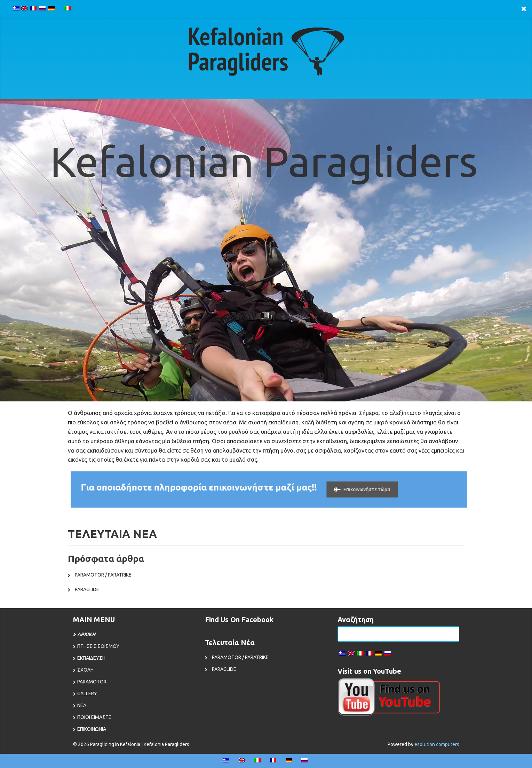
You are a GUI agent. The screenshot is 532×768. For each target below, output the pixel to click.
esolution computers (437, 744)
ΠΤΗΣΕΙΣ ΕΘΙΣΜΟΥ (98, 646)
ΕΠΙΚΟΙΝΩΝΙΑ (92, 729)
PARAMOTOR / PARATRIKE (103, 575)
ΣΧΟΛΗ (85, 670)
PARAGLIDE (87, 589)
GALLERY (87, 693)
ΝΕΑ (82, 705)
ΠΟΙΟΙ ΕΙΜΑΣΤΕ (94, 717)
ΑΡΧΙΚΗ (86, 634)
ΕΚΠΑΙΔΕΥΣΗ (91, 658)
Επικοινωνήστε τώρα (358, 489)
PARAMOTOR (92, 682)
